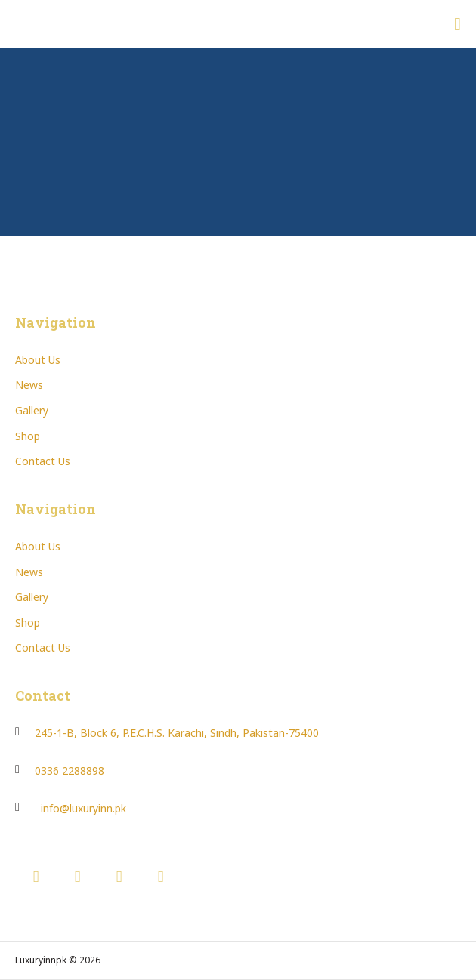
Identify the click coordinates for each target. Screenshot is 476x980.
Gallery (32, 410)
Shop (28, 436)
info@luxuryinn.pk (83, 808)
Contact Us (43, 461)
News (29, 385)
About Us (38, 360)
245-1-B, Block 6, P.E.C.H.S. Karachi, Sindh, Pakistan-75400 (177, 733)
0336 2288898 (70, 770)
